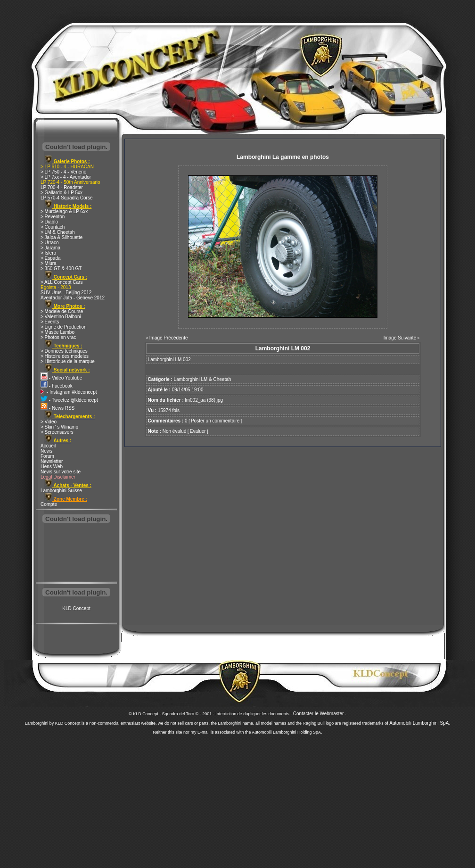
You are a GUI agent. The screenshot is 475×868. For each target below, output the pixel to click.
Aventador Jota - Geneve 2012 (73, 298)
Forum (47, 456)
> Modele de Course (62, 311)
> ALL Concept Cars (61, 282)
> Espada (51, 258)
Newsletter (52, 461)
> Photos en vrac (58, 337)
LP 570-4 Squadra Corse (66, 198)
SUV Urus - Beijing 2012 (66, 293)
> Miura (49, 263)
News (46, 451)
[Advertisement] (76, 554)
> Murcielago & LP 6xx (64, 211)
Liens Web (52, 467)
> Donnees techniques (64, 351)
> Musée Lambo (57, 332)
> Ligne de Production (64, 327)
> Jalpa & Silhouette (61, 237)
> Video (49, 422)
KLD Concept (76, 608)
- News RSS (57, 408)
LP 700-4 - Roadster (62, 187)
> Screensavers (57, 432)
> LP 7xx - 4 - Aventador (66, 177)
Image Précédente (169, 338)
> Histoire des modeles (65, 356)
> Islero (48, 253)
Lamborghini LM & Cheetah (203, 379)
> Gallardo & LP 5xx (61, 193)
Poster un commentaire (215, 421)
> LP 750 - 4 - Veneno (63, 172)
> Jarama (50, 248)
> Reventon (53, 217)
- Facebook (57, 386)
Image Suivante (400, 338)
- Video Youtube (61, 378)
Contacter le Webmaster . (320, 714)
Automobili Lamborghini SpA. (420, 723)
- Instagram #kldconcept (69, 392)
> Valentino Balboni (61, 317)
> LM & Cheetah (58, 232)
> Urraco (50, 243)
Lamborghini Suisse (61, 491)
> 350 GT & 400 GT (61, 269)
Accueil (48, 446)
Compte (49, 504)
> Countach (53, 227)
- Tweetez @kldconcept (69, 400)
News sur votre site (61, 472)
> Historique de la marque (68, 361)
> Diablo (49, 222)
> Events (50, 322)
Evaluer (198, 431)
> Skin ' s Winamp (59, 427)
